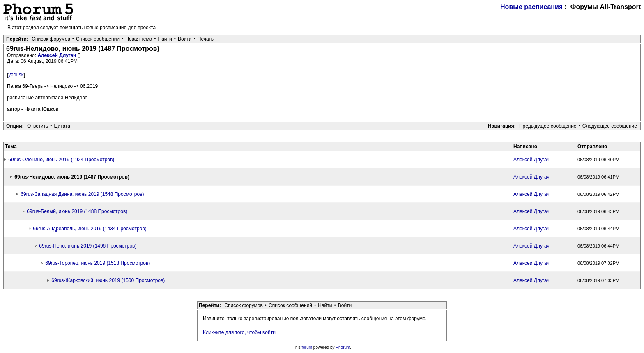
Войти (185, 39)
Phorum (343, 347)
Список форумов (51, 39)
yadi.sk (16, 75)
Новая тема (139, 39)
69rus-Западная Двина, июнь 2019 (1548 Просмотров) (82, 194)
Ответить (38, 126)
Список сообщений (98, 39)
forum (307, 347)
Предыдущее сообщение (548, 126)
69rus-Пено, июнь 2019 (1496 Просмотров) (88, 246)
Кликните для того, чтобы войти (239, 332)
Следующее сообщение (610, 126)
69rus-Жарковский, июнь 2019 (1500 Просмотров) (108, 280)
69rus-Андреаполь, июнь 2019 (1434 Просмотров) (90, 229)
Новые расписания (531, 7)
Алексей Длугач (57, 55)
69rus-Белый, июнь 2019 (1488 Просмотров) (77, 211)
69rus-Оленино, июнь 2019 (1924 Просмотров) (61, 160)
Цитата (62, 126)
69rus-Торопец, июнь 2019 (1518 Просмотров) (98, 263)
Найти (165, 39)
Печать (206, 39)
